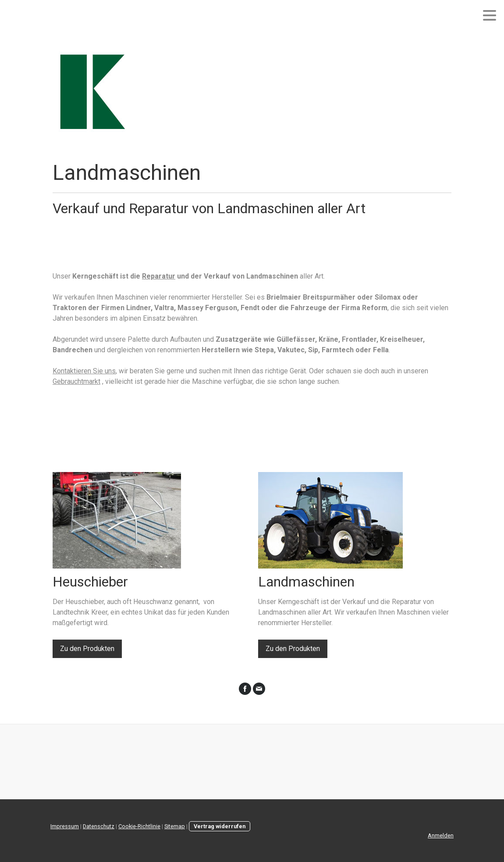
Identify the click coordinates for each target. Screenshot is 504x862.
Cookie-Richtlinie (139, 826)
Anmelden (441, 835)
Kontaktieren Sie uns (84, 371)
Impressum (65, 826)
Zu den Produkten (87, 649)
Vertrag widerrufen (220, 826)
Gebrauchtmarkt (76, 381)
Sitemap (175, 826)
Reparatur (159, 276)
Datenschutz (99, 826)
